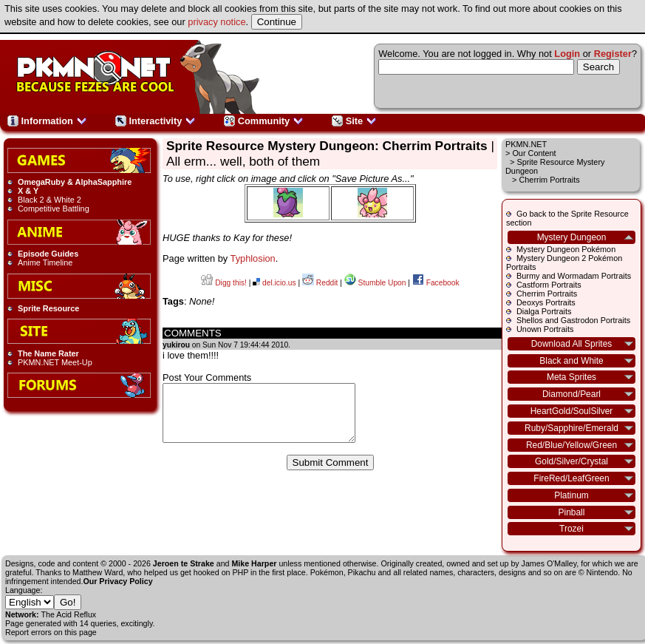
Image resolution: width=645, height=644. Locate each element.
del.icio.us (274, 283)
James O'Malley (549, 563)
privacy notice (216, 22)
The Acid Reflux (69, 614)
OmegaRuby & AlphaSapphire (75, 182)
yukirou (176, 345)
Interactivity (156, 121)
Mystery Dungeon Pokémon (566, 249)
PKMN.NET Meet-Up (55, 362)
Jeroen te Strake (184, 563)
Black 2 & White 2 (50, 200)
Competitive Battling (54, 209)
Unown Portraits (545, 329)
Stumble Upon (375, 283)
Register (613, 54)
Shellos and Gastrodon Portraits (573, 320)
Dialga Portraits (544, 311)
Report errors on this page (51, 632)
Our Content (534, 153)
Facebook (436, 283)
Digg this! (224, 283)
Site (354, 121)
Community (264, 121)
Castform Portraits (549, 285)
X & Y (28, 191)
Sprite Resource (48, 308)
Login (567, 54)
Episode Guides (48, 254)
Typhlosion (253, 258)
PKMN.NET (526, 144)
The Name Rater (48, 353)
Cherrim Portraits (547, 294)
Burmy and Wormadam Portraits (574, 276)
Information (47, 121)
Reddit (320, 283)
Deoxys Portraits (546, 302)
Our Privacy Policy (117, 581)
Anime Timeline (45, 262)
